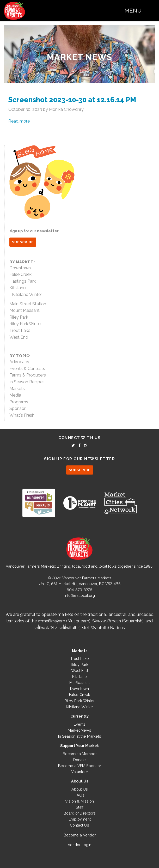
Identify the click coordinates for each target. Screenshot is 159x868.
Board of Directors (80, 813)
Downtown (20, 268)
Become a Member (80, 754)
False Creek (20, 274)
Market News (80, 57)
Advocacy (19, 362)
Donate (79, 760)
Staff (80, 807)
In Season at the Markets (80, 736)
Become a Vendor (80, 835)
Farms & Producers (28, 375)
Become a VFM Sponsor (80, 766)
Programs (19, 402)
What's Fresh (22, 415)
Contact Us (79, 825)
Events (80, 724)
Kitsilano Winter (27, 295)
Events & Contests (27, 369)
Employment (80, 819)
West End (19, 337)
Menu (133, 11)
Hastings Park (23, 281)
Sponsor (17, 408)
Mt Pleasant (79, 682)
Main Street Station (28, 304)
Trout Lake (20, 330)
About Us (80, 789)
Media (15, 395)
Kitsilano (18, 288)
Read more (19, 121)
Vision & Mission (79, 801)
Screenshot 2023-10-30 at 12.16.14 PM (72, 100)
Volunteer (80, 772)
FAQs (80, 795)
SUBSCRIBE (23, 242)
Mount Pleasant (25, 310)
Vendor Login (79, 845)
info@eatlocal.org (80, 595)
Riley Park (19, 317)
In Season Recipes (27, 382)
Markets (17, 389)
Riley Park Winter (26, 324)
